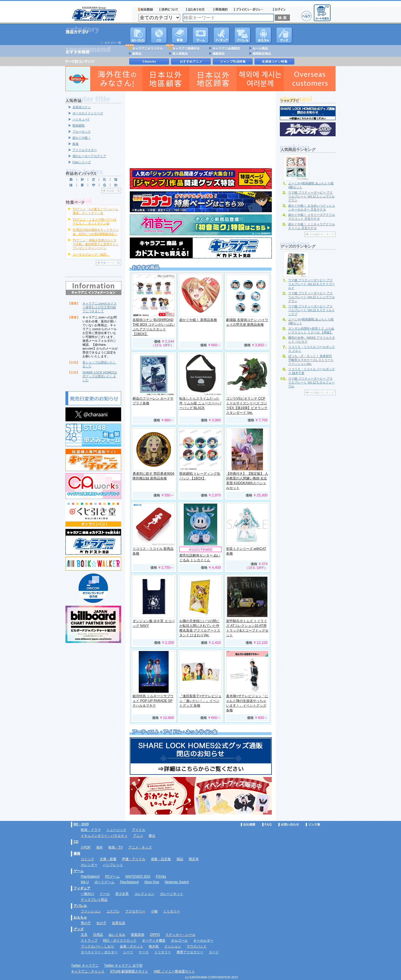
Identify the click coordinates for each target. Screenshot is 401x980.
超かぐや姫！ (82, 138)
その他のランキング (322, 234)
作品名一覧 (113, 191)
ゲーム (79, 871)
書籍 (180, 35)
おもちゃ (263, 35)
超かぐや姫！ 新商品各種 (198, 320)
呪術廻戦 (79, 125)
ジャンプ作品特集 (233, 61)
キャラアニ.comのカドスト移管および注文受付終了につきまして (100, 307)
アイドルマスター (85, 150)
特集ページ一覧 (110, 263)
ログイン (280, 9)
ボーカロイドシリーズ (88, 113)
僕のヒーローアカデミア (89, 156)
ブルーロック (82, 132)
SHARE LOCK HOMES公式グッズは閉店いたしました (100, 376)
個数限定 (219, 54)
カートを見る (322, 13)
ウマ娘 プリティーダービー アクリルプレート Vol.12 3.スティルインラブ (311, 310)
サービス (197, 9)
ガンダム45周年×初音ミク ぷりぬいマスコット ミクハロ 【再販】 (311, 330)
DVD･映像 (138, 35)
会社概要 (248, 825)
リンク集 (313, 825)
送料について (170, 9)
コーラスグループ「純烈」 (91, 254)
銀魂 (75, 144)
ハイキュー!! (81, 119)
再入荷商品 (180, 54)
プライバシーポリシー (250, 9)
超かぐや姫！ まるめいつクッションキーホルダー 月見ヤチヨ (312, 207)
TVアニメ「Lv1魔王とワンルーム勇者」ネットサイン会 (96, 211)
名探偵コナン (82, 107)
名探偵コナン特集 (275, 61)
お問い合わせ (289, 825)
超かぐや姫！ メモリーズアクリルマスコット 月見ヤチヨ (312, 217)
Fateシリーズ (82, 162)
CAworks (149, 61)
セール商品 (260, 48)
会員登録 (146, 9)
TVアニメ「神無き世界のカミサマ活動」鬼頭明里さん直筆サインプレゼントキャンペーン (96, 244)
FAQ (267, 825)
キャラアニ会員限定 (226, 48)
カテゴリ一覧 (113, 43)
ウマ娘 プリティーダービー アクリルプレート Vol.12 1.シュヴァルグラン (311, 196)
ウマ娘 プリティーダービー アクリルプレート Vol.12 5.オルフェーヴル (311, 382)
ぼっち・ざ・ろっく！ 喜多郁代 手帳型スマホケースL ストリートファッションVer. (311, 360)
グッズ (284, 35)
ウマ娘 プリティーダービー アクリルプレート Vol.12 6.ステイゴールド (311, 284)
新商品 (137, 54)
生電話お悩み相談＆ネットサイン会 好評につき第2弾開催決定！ (96, 232)
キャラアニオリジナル (148, 48)
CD (159, 35)
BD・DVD (81, 824)
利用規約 (221, 9)
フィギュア (222, 35)
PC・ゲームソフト (201, 35)
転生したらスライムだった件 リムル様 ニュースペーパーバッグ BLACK (200, 403)
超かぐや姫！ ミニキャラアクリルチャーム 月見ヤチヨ (312, 226)
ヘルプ (306, 16)
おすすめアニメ (191, 61)
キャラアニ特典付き (186, 48)
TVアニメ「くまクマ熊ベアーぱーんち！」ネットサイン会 (95, 221)
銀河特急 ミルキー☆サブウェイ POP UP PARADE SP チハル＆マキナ (153, 701)
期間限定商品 (262, 54)
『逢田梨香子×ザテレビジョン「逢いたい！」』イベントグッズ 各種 (200, 701)
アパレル (243, 35)
